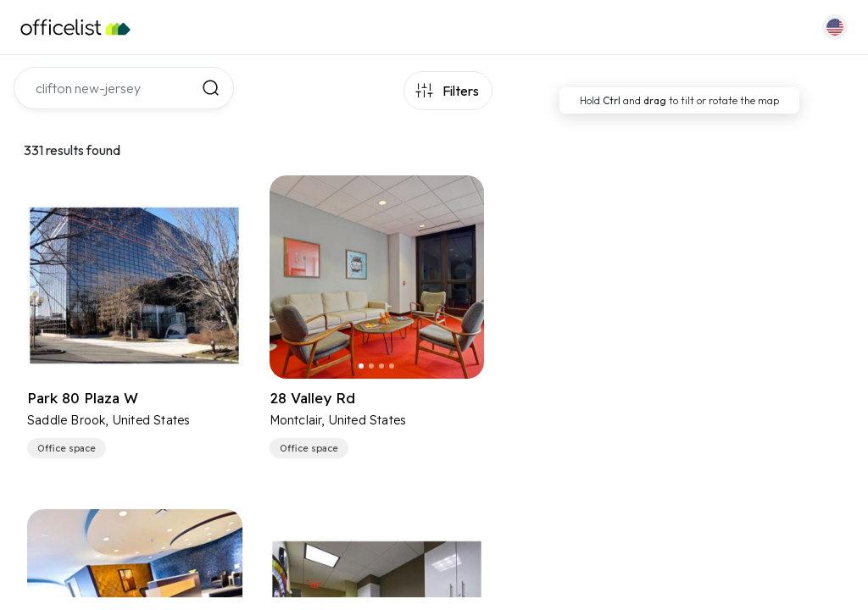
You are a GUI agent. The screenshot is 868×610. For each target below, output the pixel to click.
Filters (461, 91)
